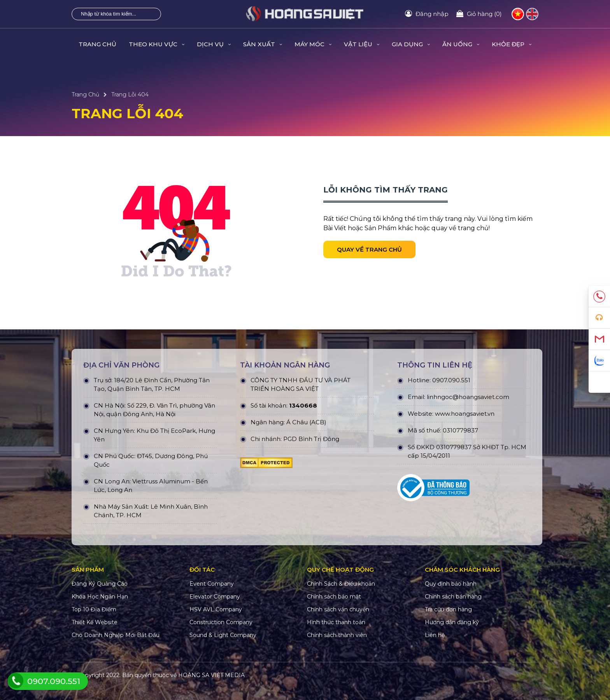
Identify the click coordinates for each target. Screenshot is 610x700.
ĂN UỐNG (461, 44)
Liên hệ (435, 635)
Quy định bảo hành (451, 584)
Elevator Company (215, 597)
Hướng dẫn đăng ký (452, 622)
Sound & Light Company (223, 635)
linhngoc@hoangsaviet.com (468, 397)
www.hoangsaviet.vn (465, 414)
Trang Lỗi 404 (130, 94)
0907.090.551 (451, 380)
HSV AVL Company (216, 609)
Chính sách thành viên (337, 635)
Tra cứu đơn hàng (448, 609)
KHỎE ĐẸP (512, 44)
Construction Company (221, 622)
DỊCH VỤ (214, 44)
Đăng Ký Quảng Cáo (100, 584)
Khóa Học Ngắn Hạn (100, 597)
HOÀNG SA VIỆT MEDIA (211, 675)
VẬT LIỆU (362, 44)
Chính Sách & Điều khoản (341, 584)
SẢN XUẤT (263, 44)
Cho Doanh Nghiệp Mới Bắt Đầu (116, 635)
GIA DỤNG (411, 44)
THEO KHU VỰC (157, 44)
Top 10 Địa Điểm (94, 609)
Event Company (212, 584)
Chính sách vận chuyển (338, 609)
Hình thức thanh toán (336, 622)
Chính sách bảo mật (334, 597)
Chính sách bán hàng (453, 597)
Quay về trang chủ (369, 249)
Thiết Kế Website (95, 622)
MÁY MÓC (313, 44)
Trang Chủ (97, 44)
